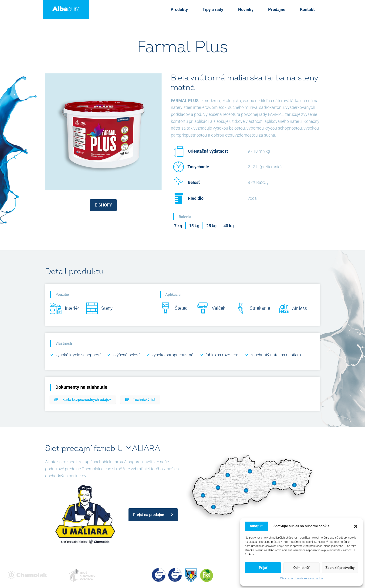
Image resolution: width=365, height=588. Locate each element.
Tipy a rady (232, 9)
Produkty (204, 9)
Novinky (259, 9)
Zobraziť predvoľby (340, 568)
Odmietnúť (301, 568)
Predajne (285, 9)
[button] (356, 526)
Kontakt (310, 9)
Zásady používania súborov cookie (301, 578)
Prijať (263, 568)
